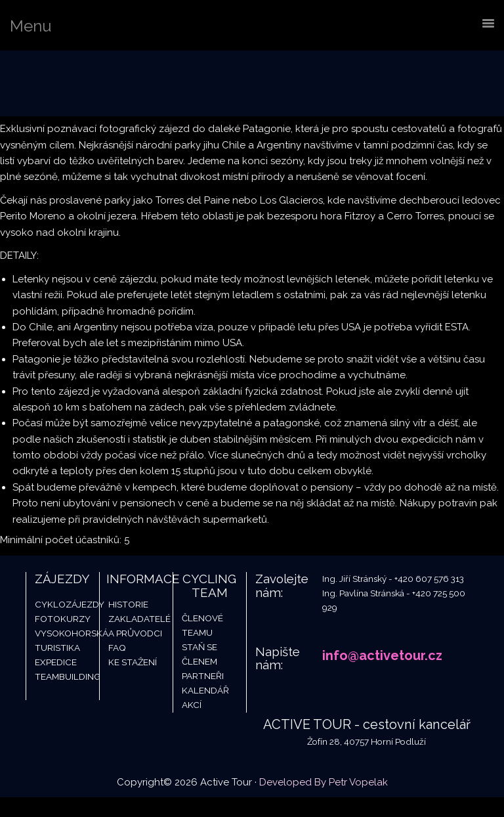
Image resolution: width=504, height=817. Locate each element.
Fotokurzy (63, 619)
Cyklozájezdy (70, 604)
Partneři (203, 676)
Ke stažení (133, 662)
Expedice (56, 662)
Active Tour (98, 83)
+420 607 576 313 (429, 579)
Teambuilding (68, 676)
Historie (128, 604)
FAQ (117, 648)
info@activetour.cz (382, 655)
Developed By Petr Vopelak (324, 782)
